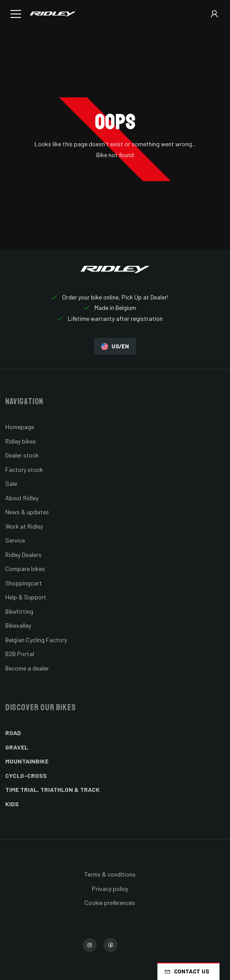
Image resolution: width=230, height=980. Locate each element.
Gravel (17, 747)
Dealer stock (22, 455)
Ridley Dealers (23, 555)
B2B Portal (20, 654)
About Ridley (22, 498)
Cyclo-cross (26, 775)
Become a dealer (27, 668)
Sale (11, 483)
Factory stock (24, 469)
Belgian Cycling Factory (36, 640)
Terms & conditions (110, 874)
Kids (12, 804)
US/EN (115, 346)
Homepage (20, 427)
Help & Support (26, 597)
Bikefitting (19, 611)
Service (15, 540)
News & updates (27, 512)
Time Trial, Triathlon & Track (52, 789)
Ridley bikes (21, 441)
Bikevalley (18, 625)
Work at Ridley (24, 526)
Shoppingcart (24, 583)
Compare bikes (25, 569)
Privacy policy (110, 889)
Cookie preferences (110, 903)
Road (13, 733)
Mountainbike (27, 761)
